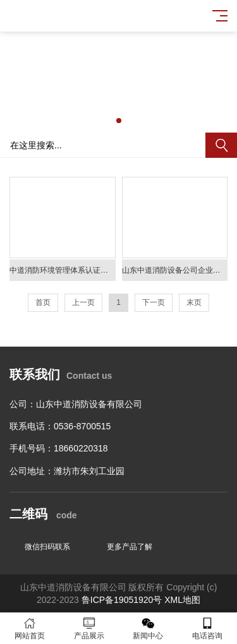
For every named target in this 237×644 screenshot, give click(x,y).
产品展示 (89, 629)
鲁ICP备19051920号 (122, 600)
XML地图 (182, 600)
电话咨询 (207, 629)
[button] (119, 121)
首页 (43, 302)
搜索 (221, 145)
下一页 (154, 302)
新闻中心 (149, 629)
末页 (194, 302)
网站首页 (30, 629)
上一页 (83, 302)
